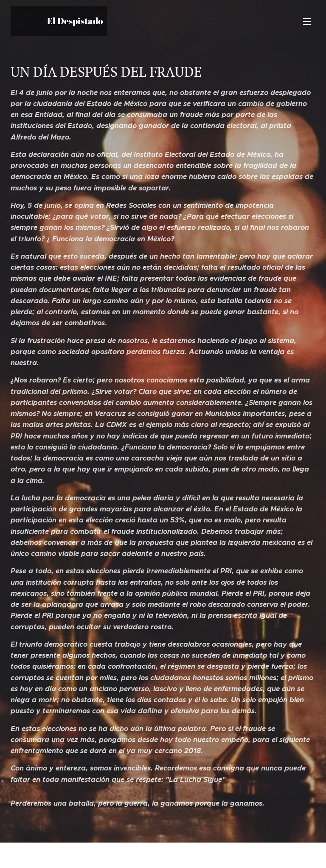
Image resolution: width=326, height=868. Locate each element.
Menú (307, 22)
